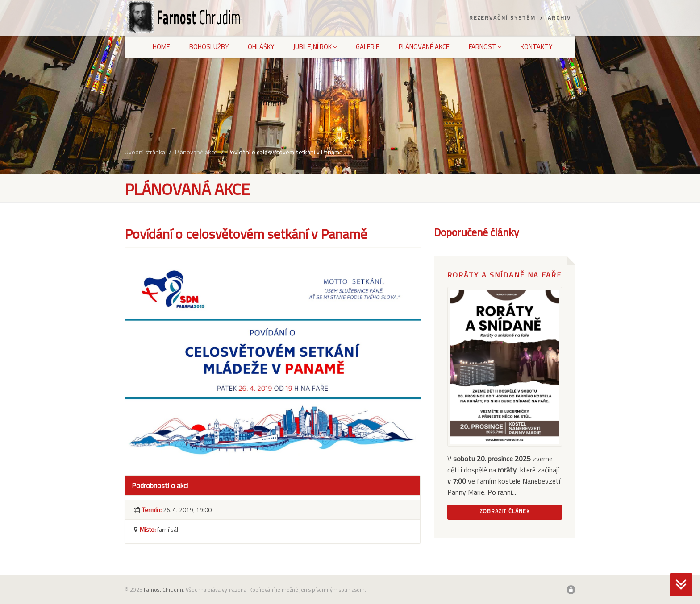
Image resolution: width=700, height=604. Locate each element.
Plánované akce (424, 47)
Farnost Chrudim (163, 590)
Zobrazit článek (505, 511)
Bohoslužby (209, 47)
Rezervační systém (502, 18)
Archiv (559, 18)
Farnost (485, 47)
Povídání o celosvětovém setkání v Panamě (285, 152)
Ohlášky (261, 47)
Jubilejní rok (315, 47)
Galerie (368, 47)
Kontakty (536, 47)
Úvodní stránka (145, 152)
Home (161, 47)
